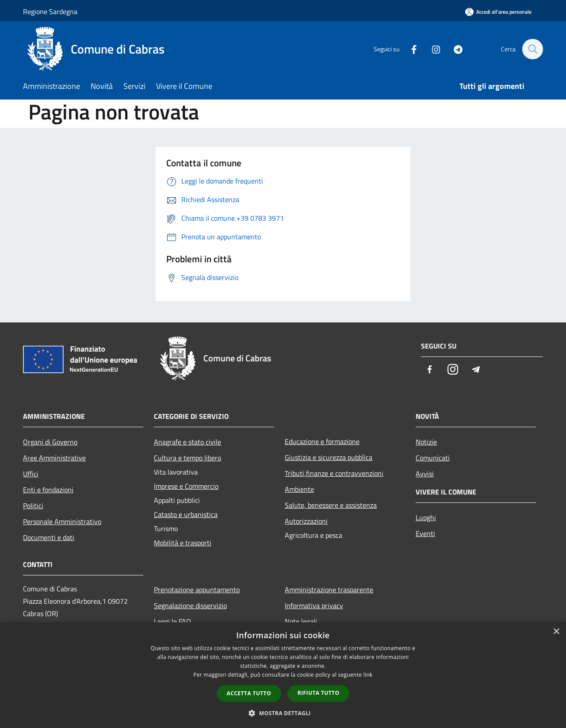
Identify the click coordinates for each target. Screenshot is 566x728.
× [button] (556, 632)
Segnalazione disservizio (190, 605)
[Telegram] (454, 49)
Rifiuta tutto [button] (319, 693)
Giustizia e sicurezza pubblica (329, 457)
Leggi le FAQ (172, 621)
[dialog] (283, 675)
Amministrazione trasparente (329, 590)
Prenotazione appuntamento (197, 590)
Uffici (31, 474)
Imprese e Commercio (186, 486)
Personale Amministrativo (62, 521)
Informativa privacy (314, 605)
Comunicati (433, 458)
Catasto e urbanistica (186, 514)
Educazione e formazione (322, 441)
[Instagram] (432, 49)
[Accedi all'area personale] (498, 12)
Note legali (301, 621)
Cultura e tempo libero (187, 458)
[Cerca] (532, 49)
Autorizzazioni (306, 521)
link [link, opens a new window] (368, 675)
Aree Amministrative (54, 458)
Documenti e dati (49, 537)
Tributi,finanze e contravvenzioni (334, 473)
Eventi (425, 533)
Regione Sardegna (50, 11)
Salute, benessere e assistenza (331, 505)
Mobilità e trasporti (183, 543)
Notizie (426, 442)
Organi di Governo (50, 442)
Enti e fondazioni (48, 490)
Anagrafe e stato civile (187, 442)
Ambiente (299, 489)
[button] (283, 713)
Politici (33, 506)
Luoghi (426, 517)
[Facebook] (409, 49)
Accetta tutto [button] (249, 693)
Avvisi (425, 474)
